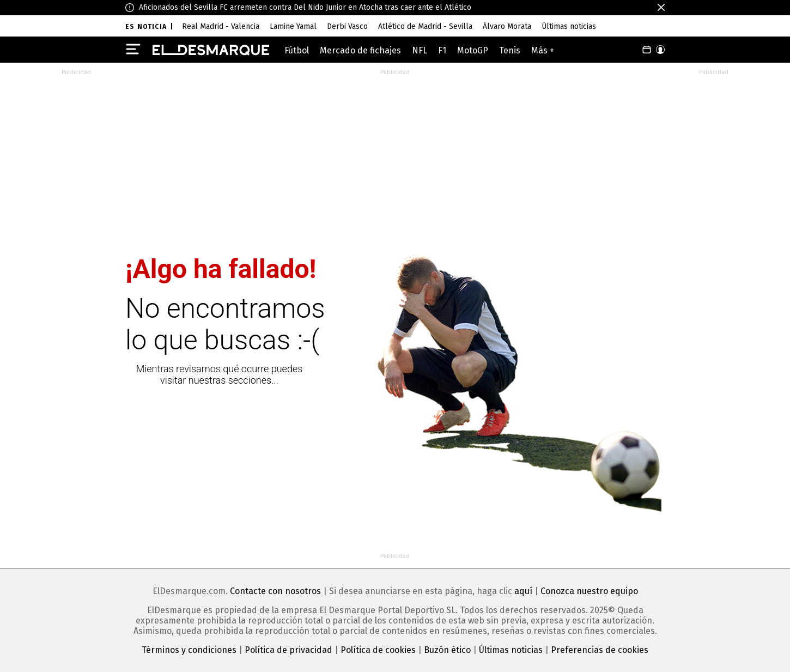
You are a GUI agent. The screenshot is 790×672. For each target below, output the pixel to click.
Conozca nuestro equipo (589, 591)
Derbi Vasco (347, 26)
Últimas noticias (569, 26)
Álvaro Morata (507, 26)
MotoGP (473, 50)
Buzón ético (447, 650)
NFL (420, 50)
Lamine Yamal (293, 26)
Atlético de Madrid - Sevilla (425, 26)
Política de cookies (378, 650)
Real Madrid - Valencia (221, 26)
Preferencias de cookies (600, 650)
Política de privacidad (288, 650)
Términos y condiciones (189, 650)
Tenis (510, 50)
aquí (523, 591)
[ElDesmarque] (211, 50)
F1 (442, 50)
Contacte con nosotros (275, 591)
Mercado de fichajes (360, 50)
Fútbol (297, 50)
